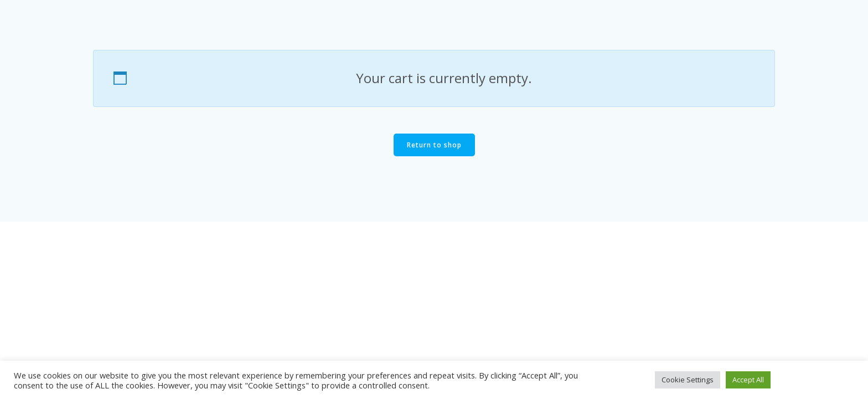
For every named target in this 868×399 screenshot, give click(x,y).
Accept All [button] (748, 380)
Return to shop (434, 145)
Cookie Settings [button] (688, 380)
